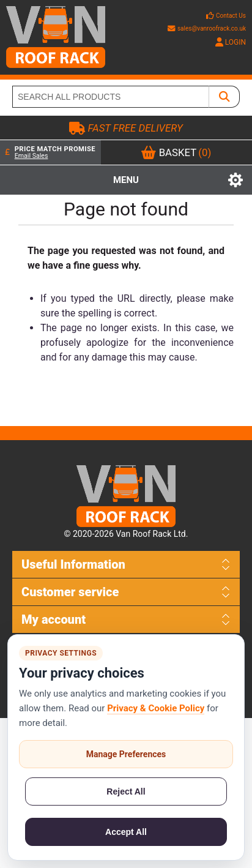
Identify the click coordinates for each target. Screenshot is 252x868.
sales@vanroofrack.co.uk (207, 28)
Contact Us (231, 16)
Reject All (126, 791)
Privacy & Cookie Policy (156, 708)
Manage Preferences (126, 754)
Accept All (126, 832)
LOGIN (231, 42)
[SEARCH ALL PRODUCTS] (111, 97)
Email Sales (31, 156)
